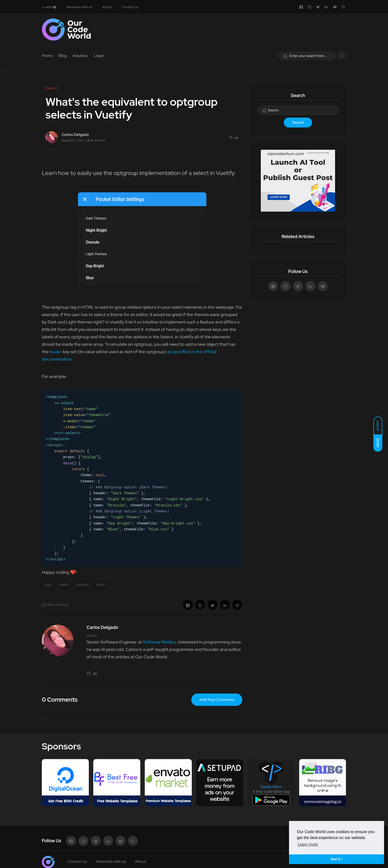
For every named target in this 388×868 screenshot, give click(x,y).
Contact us (130, 7)
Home (47, 56)
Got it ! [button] (337, 859)
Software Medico (159, 642)
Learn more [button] (308, 844)
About (107, 7)
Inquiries (80, 56)
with (49, 7)
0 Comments (60, 700)
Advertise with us (79, 7)
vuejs (48, 585)
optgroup (82, 585)
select (100, 585)
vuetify (64, 585)
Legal (98, 56)
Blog (63, 56)
